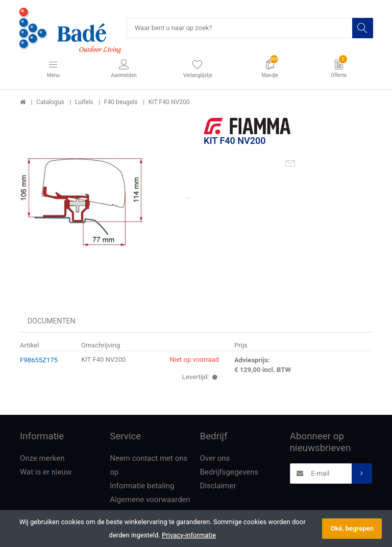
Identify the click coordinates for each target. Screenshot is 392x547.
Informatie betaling (142, 486)
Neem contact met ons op (149, 466)
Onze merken (42, 459)
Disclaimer (218, 486)
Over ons (215, 459)
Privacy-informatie (189, 535)
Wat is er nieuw (46, 473)
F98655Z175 (39, 360)
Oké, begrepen (352, 528)
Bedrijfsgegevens (229, 473)
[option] (104, 203)
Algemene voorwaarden (150, 500)
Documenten (52, 321)
